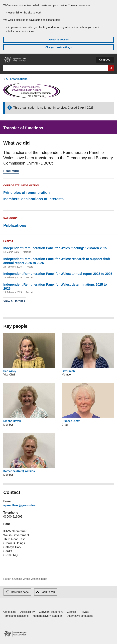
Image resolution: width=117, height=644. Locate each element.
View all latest (13, 301)
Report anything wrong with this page (25, 579)
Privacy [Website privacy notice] (85, 612)
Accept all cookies (58, 40)
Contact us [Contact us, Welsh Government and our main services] (10, 612)
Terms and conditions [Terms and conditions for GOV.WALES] (16, 616)
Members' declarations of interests (33, 199)
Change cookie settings (58, 47)
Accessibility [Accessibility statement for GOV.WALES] (27, 612)
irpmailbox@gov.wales (19, 505)
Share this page (19, 592)
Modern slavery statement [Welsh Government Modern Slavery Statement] (48, 616)
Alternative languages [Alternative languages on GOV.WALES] (80, 616)
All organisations (17, 79)
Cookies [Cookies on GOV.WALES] (72, 612)
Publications (15, 225)
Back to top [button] (48, 592)
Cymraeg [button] (105, 60)
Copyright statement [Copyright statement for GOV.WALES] (51, 612)
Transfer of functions (23, 128)
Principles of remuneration (27, 193)
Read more (11, 171)
